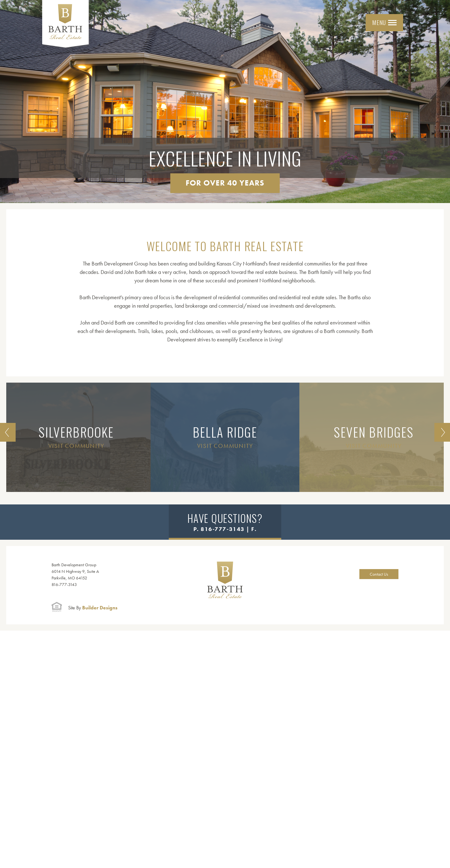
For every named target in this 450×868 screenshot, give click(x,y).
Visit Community (76, 446)
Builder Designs (93, 608)
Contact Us (379, 574)
